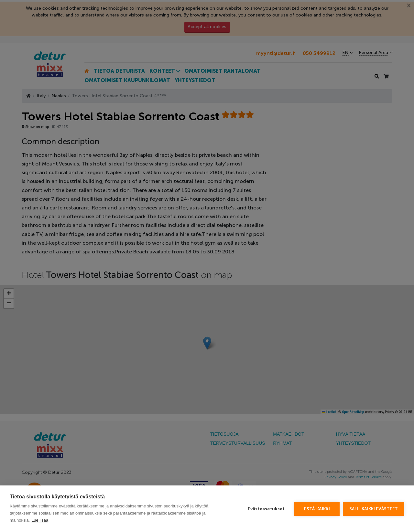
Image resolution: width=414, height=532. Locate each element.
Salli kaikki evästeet (374, 509)
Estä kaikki (317, 509)
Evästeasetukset (266, 509)
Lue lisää (40, 520)
